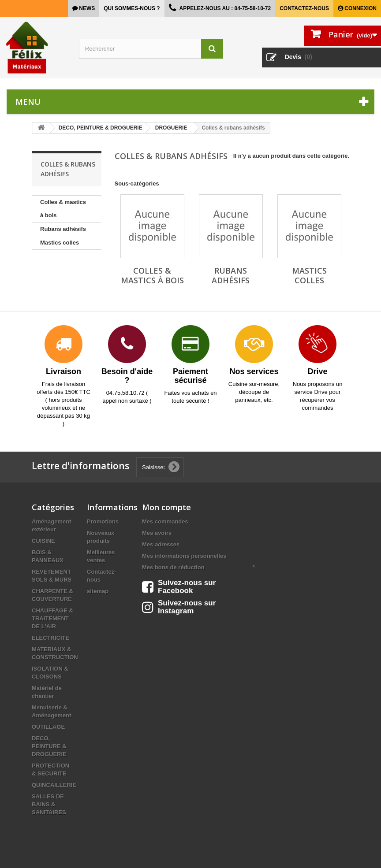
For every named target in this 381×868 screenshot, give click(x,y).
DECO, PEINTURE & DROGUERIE (49, 746)
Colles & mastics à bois (63, 209)
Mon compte (166, 507)
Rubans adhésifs (63, 229)
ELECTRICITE (50, 638)
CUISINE (43, 541)
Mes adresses (161, 544)
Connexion (360, 8)
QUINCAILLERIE (54, 785)
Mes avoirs (157, 533)
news (86, 8)
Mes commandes (165, 521)
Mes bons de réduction (173, 567)
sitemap (98, 591)
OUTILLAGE (48, 727)
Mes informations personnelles (184, 556)
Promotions (103, 521)
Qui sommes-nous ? (132, 8)
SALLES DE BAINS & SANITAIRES (49, 804)
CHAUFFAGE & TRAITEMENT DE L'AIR (52, 618)
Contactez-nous (304, 8)
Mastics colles (60, 243)
